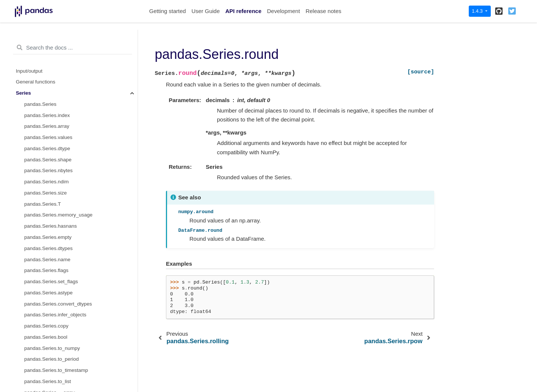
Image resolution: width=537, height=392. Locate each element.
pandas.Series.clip (45, 361)
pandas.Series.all (44, 317)
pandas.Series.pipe (46, 295)
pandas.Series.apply (47, 195)
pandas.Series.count (47, 383)
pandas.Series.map (46, 239)
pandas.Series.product (49, 173)
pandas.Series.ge (44, 140)
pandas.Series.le (43, 128)
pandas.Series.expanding (53, 273)
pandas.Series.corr (45, 372)
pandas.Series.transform (52, 228)
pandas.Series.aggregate (52, 217)
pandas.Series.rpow (46, 62)
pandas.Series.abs (45, 306)
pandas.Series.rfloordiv (50, 40)
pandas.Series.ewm (46, 283)
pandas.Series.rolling (48, 261)
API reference (243, 11)
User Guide (205, 11)
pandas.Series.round (49, 95)
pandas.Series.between (51, 350)
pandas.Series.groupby (50, 250)
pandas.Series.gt (43, 117)
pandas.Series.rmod (47, 50)
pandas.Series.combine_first (56, 84)
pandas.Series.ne (44, 150)
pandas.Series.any (45, 328)
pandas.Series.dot (45, 184)
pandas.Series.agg (45, 206)
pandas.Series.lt (42, 106)
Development (283, 11)
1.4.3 (478, 11)
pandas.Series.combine (51, 73)
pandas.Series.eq (44, 162)
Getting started (167, 11)
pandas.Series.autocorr (50, 339)
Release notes (323, 11)
